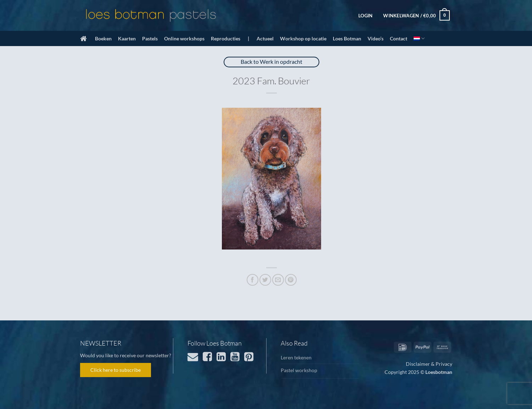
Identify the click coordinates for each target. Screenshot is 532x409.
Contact (399, 38)
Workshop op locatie (303, 38)
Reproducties (226, 38)
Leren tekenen (296, 357)
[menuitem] (419, 38)
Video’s (376, 38)
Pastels (150, 38)
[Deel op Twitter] (265, 280)
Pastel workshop (299, 370)
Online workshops (184, 38)
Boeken (103, 38)
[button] (365, 16)
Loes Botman (347, 38)
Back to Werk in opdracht (271, 61)
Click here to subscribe (116, 370)
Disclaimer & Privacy (429, 364)
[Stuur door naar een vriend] (278, 280)
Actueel (265, 38)
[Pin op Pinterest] (291, 280)
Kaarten (127, 38)
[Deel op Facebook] (253, 280)
